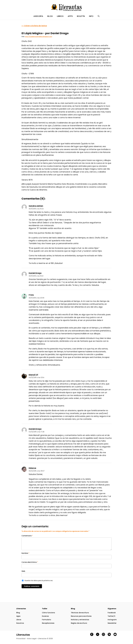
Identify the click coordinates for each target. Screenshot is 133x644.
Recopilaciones (48, 623)
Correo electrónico (30, 562)
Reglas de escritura (79, 623)
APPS (70, 16)
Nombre (25, 553)
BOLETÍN (81, 16)
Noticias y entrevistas (80, 620)
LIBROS (60, 16)
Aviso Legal (32, 639)
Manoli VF (33, 375)
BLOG (50, 16)
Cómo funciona (48, 613)
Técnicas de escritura (80, 613)
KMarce (32, 468)
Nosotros (20, 623)
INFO (91, 16)
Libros (19, 620)
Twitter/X (111, 616)
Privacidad (21, 639)
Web (23, 571)
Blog (18, 613)
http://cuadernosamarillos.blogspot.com (39, 37)
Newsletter (112, 623)
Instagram (112, 620)
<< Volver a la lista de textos (34, 26)
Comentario (27, 536)
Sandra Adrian (36, 206)
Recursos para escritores (81, 616)
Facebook (112, 613)
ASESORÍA (38, 16)
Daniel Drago (35, 273)
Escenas (45, 616)
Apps (18, 616)
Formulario (46, 620)
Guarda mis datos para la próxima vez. (39, 581)
